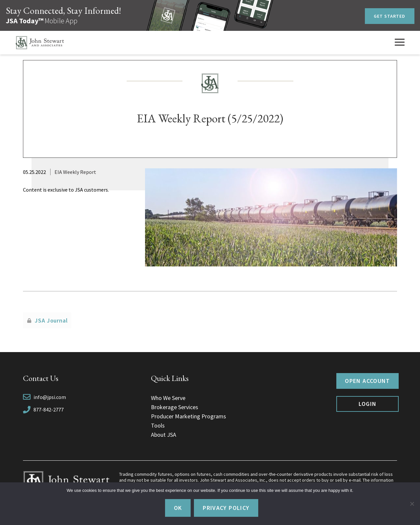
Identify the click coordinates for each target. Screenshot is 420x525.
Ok (178, 508)
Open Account (367, 381)
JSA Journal (51, 320)
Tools (158, 425)
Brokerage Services (175, 407)
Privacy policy (226, 508)
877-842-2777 (49, 409)
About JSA (164, 435)
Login (368, 404)
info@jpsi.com (50, 397)
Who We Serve (168, 398)
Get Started (390, 16)
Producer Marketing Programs (189, 416)
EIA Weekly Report (75, 172)
